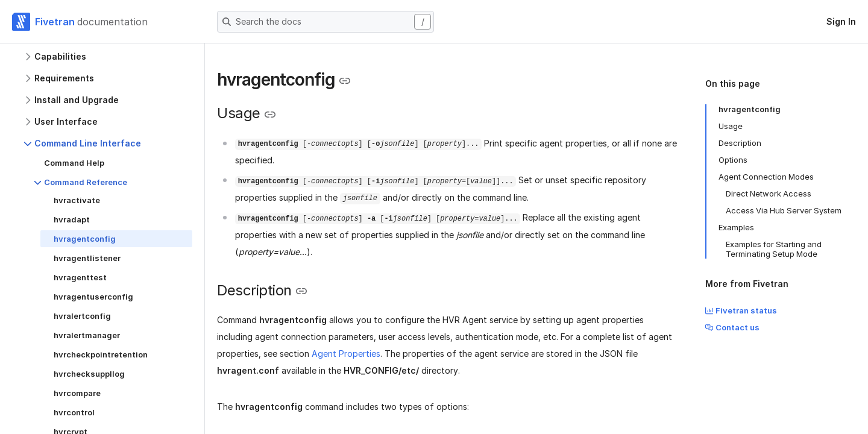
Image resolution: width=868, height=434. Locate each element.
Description (740, 143)
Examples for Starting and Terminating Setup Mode (774, 249)
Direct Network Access (769, 193)
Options (733, 160)
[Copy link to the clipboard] (345, 81)
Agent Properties (346, 354)
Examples (736, 227)
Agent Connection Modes (766, 177)
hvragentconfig (750, 109)
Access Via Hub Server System (784, 210)
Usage (731, 126)
